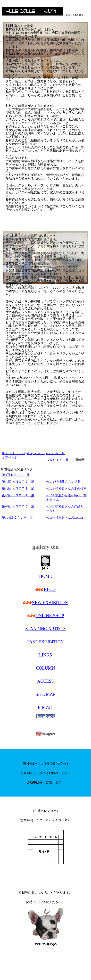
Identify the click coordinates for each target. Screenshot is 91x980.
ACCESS (45, 681)
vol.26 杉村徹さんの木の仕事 (66, 488)
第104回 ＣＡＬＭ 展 (17, 518)
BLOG (50, 590)
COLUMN (45, 668)
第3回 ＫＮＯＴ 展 (16, 475)
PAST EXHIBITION (45, 642)
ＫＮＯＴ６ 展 (57, 460)
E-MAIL (45, 707)
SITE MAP (46, 694)
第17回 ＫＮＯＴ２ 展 (18, 482)
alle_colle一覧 (56, 453)
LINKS (45, 655)
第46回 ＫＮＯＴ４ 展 (18, 495)
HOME (45, 576)
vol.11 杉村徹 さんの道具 (64, 482)
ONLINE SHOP (50, 616)
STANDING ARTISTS (46, 629)
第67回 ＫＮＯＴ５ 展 (18, 506)
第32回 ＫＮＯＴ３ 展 (18, 488)
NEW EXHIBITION (50, 603)
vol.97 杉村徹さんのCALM (65, 518)
